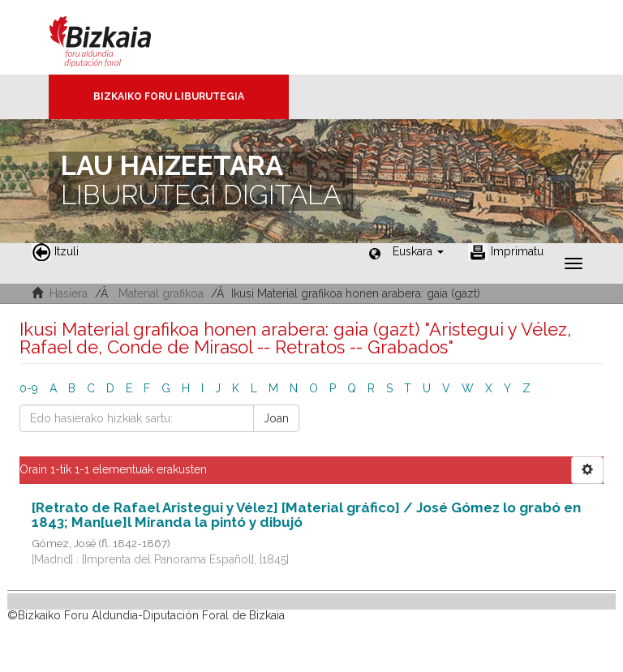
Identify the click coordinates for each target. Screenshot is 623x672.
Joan (276, 418)
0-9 (29, 388)
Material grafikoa (161, 293)
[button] (418, 251)
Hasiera (69, 293)
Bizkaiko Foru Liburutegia (169, 96)
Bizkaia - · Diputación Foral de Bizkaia (117, 37)
